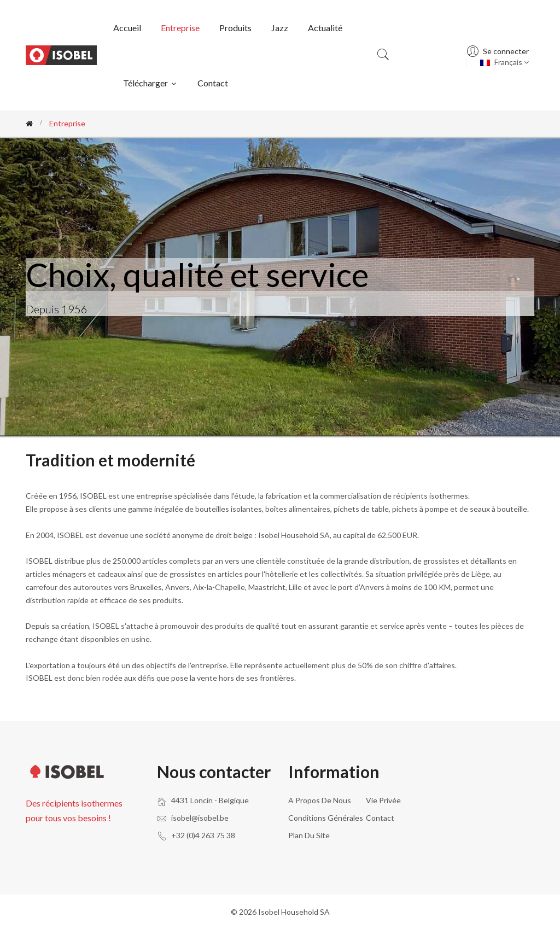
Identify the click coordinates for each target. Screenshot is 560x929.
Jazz (280, 28)
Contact (213, 83)
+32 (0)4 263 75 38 (203, 835)
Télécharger (150, 83)
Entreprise (180, 28)
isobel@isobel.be (200, 818)
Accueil (127, 28)
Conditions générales (326, 818)
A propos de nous (320, 800)
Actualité (325, 28)
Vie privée (383, 800)
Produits (235, 28)
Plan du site (309, 835)
